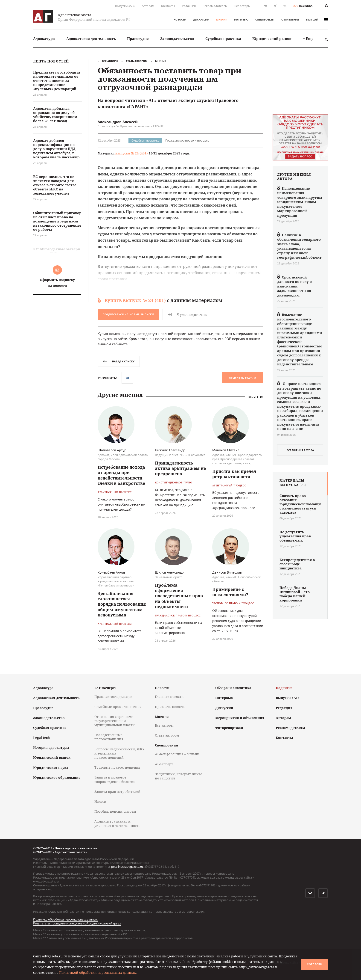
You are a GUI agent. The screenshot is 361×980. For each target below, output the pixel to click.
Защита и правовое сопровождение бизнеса (115, 779)
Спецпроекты (265, 19)
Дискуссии (201, 19)
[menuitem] (44, 39)
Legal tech (41, 738)
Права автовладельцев (113, 697)
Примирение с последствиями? (230, 592)
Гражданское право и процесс (187, 140)
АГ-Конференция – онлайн (177, 754)
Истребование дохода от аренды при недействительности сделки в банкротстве (121, 475)
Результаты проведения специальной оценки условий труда (77, 923)
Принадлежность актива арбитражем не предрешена (180, 468)
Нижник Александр (170, 450)
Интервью (241, 19)
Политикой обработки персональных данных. (98, 973)
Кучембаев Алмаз (112, 572)
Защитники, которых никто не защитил (179, 776)
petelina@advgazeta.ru (127, 867)
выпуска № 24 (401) (132, 153)
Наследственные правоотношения (109, 737)
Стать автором (137, 61)
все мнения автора (300, 450)
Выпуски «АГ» (125, 6)
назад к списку (119, 361)
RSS (285, 6)
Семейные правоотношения (118, 707)
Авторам (148, 6)
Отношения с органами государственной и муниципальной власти (115, 721)
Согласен (314, 964)
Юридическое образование (57, 777)
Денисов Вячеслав (227, 572)
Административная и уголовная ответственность (117, 823)
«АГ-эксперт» (105, 688)
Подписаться (128, 314)
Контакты (168, 6)
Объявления (290, 19)
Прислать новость (170, 707)
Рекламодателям (215, 6)
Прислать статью (243, 378)
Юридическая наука (51, 768)
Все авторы (242, 6)
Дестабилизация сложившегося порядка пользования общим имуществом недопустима (122, 604)
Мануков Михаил (226, 450)
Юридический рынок (272, 38)
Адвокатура (44, 38)
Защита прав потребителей (117, 792)
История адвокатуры (51, 748)
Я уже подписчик (187, 314)
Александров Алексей (118, 122)
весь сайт (317, 19)
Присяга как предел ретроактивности (234, 474)
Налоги (100, 801)
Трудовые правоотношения (117, 767)
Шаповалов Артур (112, 450)
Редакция (189, 6)
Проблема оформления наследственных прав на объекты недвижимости (179, 596)
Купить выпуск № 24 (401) (135, 300)
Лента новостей (51, 61)
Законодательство (177, 38)
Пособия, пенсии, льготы (115, 811)
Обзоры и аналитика (233, 688)
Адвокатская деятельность (91, 38)
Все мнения (256, 397)
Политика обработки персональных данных (65, 919)
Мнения (222, 19)
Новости (180, 19)
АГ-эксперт (164, 764)
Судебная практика (223, 38)
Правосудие (138, 38)
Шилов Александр (169, 572)
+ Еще (308, 38)
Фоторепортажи (229, 728)
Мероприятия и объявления (240, 718)
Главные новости (169, 697)
